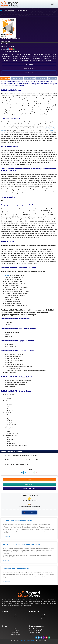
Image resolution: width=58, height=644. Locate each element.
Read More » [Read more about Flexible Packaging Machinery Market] (6, 537)
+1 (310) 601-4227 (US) (29, 501)
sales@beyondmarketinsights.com (29, 507)
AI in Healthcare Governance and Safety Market (21, 544)
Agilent (7, 275)
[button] (52, 4)
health (51, 130)
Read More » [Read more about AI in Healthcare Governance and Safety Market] (6, 561)
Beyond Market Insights (28, 640)
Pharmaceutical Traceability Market (17, 569)
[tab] (5, 78)
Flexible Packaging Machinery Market (17, 520)
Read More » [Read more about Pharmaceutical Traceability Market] (6, 582)
